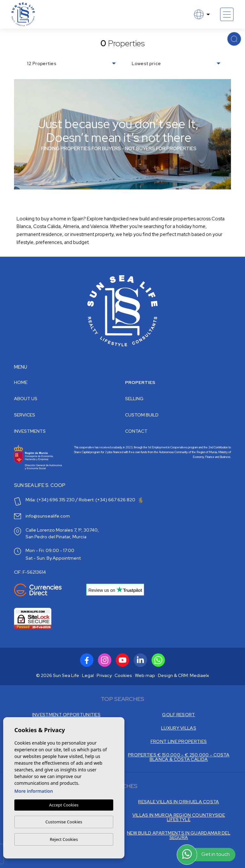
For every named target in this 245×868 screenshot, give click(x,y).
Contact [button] (136, 431)
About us (26, 399)
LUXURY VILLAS (179, 728)
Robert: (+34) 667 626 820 (111, 500)
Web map (145, 675)
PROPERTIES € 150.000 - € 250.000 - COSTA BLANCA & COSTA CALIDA (179, 757)
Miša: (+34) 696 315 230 (50, 500)
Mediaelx (199, 675)
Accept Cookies (64, 805)
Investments (30, 431)
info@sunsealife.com (48, 516)
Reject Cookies (64, 839)
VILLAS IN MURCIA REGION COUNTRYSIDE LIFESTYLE (179, 817)
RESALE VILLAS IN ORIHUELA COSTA (178, 802)
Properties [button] (140, 382)
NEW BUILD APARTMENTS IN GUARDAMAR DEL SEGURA (179, 835)
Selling (134, 399)
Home (21, 382)
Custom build (142, 415)
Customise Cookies (64, 822)
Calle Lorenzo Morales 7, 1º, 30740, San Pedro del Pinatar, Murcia (62, 533)
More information (34, 791)
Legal (88, 675)
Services (25, 415)
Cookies (123, 675)
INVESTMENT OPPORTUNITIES (66, 715)
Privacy (104, 675)
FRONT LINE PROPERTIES (179, 741)
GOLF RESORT (178, 715)
